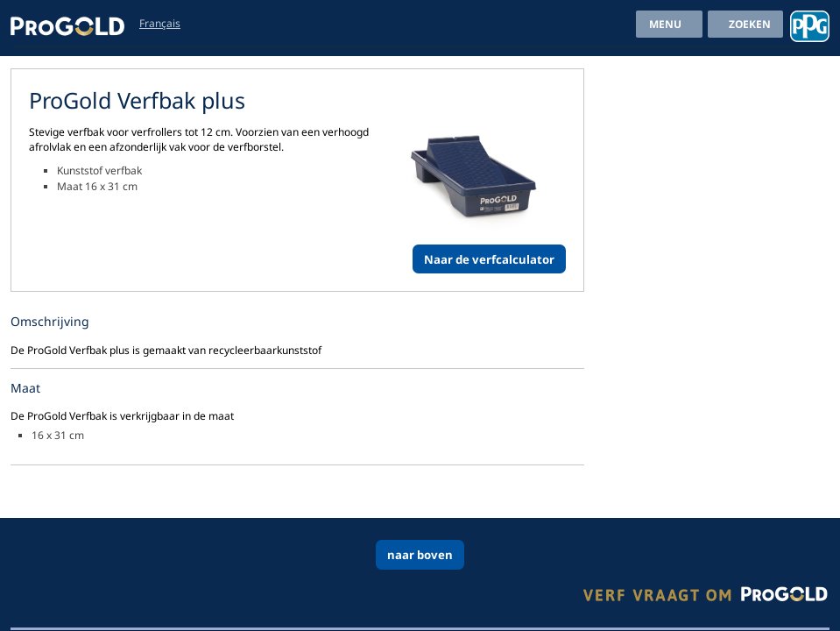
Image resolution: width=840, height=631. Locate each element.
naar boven (420, 555)
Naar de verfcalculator (489, 259)
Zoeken (750, 24)
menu (665, 24)
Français (160, 23)
